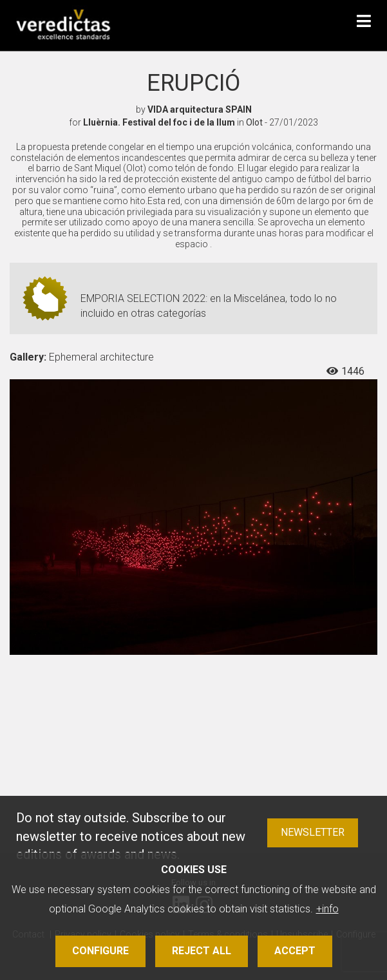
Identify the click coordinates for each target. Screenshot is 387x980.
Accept (295, 951)
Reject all (202, 951)
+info (327, 909)
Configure (100, 951)
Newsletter (313, 832)
